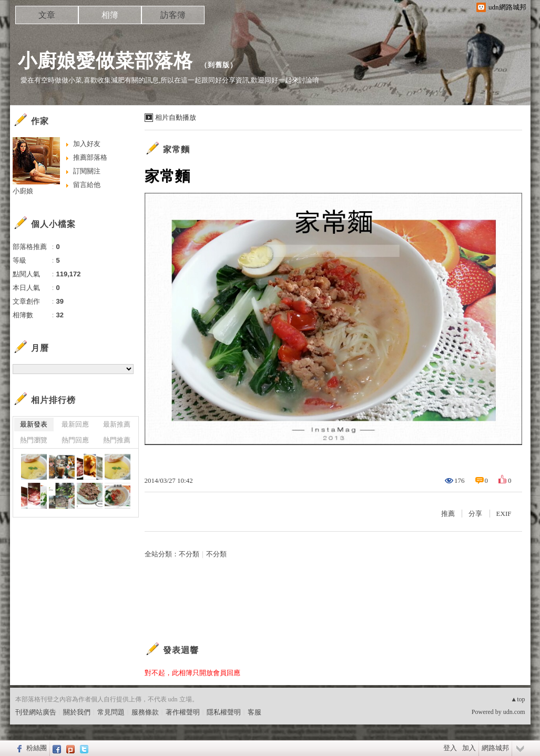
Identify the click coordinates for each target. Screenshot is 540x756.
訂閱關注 (87, 171)
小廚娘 (23, 191)
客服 (254, 712)
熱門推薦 (117, 440)
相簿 (110, 15)
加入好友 (87, 144)
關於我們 (77, 712)
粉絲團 (37, 748)
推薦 (448, 514)
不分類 (189, 554)
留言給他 (87, 185)
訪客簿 (173, 15)
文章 (47, 15)
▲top (518, 699)
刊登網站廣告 (36, 712)
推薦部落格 (90, 157)
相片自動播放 (176, 117)
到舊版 (219, 65)
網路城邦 (495, 748)
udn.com (514, 712)
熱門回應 (75, 440)
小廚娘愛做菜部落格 (105, 61)
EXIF (504, 514)
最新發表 (34, 424)
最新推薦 (117, 424)
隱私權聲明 (224, 712)
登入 (450, 748)
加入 (469, 748)
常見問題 (111, 712)
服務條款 (145, 712)
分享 (475, 514)
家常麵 (176, 149)
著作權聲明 (183, 712)
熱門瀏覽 (34, 440)
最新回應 (75, 424)
